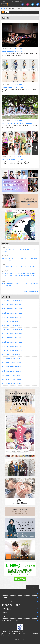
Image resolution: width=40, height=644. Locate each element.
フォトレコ (6, 616)
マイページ (6, 613)
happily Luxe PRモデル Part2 (12, 159)
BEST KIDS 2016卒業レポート (12, 51)
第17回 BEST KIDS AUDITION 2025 (12, 325)
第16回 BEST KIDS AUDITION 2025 (12, 330)
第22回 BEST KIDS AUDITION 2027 (12, 305)
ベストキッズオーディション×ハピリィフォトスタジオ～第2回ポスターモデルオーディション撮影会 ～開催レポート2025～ (20, 275)
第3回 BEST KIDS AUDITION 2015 (12, 383)
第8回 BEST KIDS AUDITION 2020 (12, 363)
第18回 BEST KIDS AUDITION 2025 (12, 321)
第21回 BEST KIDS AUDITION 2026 (12, 309)
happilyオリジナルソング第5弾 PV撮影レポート (18, 123)
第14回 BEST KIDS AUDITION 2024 (12, 338)
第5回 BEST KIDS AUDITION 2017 (12, 375)
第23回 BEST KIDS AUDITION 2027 (12, 301)
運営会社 (5, 597)
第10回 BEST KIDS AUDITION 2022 (12, 354)
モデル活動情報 (18, 48)
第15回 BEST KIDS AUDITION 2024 (12, 334)
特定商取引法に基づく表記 (11, 605)
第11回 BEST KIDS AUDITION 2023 (12, 350)
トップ (3, 8)
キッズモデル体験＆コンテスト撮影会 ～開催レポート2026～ (20, 267)
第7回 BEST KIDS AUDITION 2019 (12, 367)
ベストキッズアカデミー (10, 620)
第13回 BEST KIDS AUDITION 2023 (12, 342)
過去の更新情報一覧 (31, 291)
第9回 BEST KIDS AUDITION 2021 (12, 359)
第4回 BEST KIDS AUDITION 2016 (12, 379)
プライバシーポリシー (10, 601)
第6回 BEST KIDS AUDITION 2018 (12, 371)
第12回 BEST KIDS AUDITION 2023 (12, 346)
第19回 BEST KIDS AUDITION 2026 (12, 317)
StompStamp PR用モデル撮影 (13, 87)
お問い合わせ (7, 609)
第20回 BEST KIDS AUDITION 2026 (12, 313)
